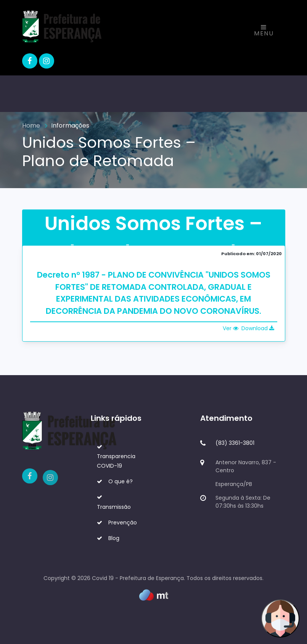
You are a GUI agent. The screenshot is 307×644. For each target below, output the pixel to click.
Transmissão (114, 502)
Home (31, 125)
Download (258, 328)
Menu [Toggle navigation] (264, 31)
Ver (231, 328)
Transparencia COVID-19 (116, 457)
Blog (108, 538)
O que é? (115, 481)
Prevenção (117, 523)
